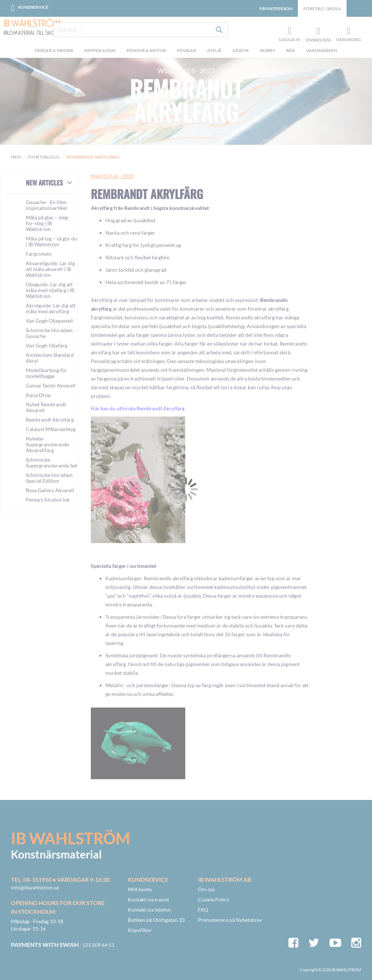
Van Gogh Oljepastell (49, 321)
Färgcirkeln (39, 254)
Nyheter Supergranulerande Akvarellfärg (47, 444)
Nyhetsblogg (44, 157)
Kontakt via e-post (148, 899)
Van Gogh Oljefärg (46, 345)
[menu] (186, 51)
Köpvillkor (140, 930)
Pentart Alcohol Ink (48, 500)
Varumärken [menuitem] (322, 50)
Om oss (206, 889)
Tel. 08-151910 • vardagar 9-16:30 (60, 879)
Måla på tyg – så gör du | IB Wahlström (51, 241)
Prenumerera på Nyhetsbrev (230, 920)
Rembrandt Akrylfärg (186, 100)
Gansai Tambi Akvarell (51, 385)
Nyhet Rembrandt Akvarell (46, 407)
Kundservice (33, 7)
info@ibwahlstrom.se (35, 887)
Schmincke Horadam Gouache (49, 333)
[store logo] (33, 27)
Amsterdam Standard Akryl (50, 358)
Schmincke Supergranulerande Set (51, 463)
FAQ (203, 910)
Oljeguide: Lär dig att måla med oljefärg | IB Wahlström (50, 290)
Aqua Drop (38, 395)
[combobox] (141, 30)
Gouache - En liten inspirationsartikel (46, 205)
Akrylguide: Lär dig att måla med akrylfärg (51, 308)
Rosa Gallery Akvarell (50, 490)
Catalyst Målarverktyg (51, 429)
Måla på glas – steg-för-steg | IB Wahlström (48, 223)
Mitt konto (140, 889)
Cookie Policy (214, 899)
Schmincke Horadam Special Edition (49, 478)
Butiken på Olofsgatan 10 (156, 920)
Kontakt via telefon (149, 910)
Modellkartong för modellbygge (46, 373)
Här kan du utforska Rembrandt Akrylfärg (138, 408)
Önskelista (318, 31)
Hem (16, 157)
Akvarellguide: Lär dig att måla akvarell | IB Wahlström (50, 269)
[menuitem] (54, 51)
